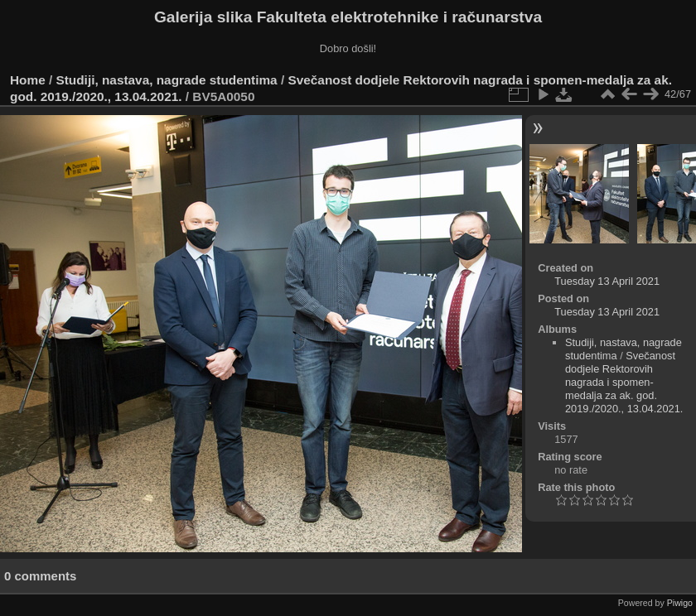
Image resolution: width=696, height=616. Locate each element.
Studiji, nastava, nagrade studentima (167, 80)
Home (28, 80)
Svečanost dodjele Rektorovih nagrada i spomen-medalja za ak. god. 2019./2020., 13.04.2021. (624, 382)
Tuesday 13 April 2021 (607, 281)
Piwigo (680, 603)
